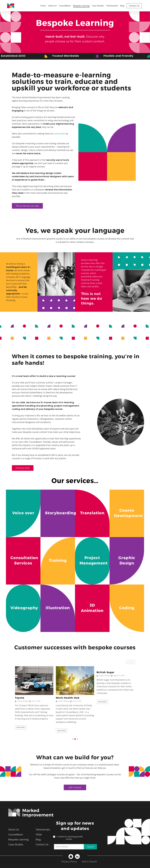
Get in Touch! (89, 862)
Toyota (60, 698)
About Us (14, 830)
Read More (21, 727)
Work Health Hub (108, 698)
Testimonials (43, 830)
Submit (90, 847)
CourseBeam (16, 835)
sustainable (59, 134)
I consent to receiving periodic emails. (70, 838)
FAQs (39, 835)
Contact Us (42, 845)
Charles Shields (23, 701)
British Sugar (24, 698)
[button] (27, 206)
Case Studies (16, 845)
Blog (38, 840)
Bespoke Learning (18, 840)
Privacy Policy (69, 862)
